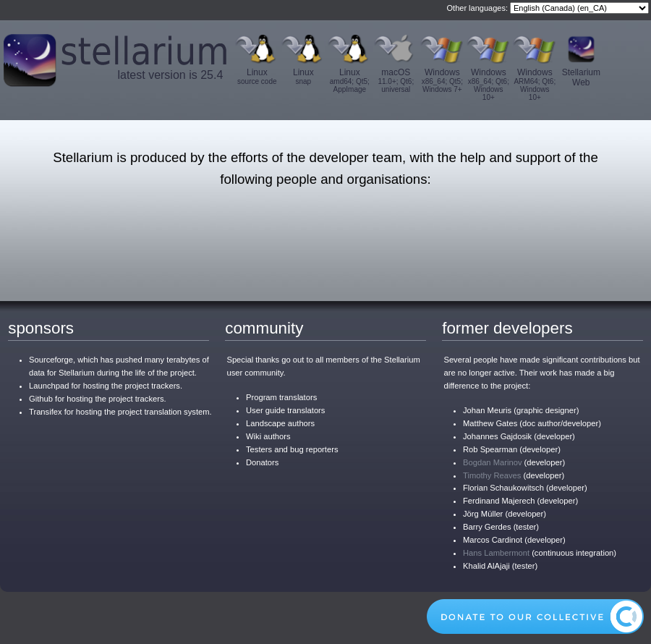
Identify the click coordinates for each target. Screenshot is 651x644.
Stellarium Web (581, 77)
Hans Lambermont (496, 553)
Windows (442, 80)
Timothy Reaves (492, 475)
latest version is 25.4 (170, 75)
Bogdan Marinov (492, 462)
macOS (396, 80)
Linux (257, 76)
